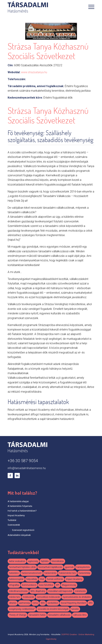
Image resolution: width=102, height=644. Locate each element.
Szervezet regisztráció (23, 530)
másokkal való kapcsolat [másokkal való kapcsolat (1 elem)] (60, 591)
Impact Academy (16, 515)
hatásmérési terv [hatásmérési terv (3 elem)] (68, 573)
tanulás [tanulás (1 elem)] (75, 609)
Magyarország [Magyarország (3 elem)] (69, 585)
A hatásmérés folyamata (20, 506)
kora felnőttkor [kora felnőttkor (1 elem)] (46, 585)
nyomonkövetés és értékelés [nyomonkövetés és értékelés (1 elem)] (77, 597)
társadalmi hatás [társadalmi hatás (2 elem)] (37, 615)
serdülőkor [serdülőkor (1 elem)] (53, 603)
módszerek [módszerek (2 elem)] (28, 597)
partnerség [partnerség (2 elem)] (25, 603)
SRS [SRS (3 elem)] (91, 603)
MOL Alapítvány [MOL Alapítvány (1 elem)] (38, 591)
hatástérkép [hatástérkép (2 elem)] (84, 573)
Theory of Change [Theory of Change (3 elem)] (18, 615)
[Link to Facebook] (10, 476)
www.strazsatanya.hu (34, 72)
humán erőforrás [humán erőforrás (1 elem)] (55, 579)
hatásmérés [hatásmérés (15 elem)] (50, 573)
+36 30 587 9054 (23, 461)
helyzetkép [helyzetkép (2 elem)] (32, 579)
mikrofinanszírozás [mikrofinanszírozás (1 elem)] (18, 591)
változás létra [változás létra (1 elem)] (80, 615)
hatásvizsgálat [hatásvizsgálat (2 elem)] (16, 579)
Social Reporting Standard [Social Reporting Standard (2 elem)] (73, 603)
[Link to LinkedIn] (17, 476)
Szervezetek (14, 525)
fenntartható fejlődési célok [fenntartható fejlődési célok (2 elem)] (22, 567)
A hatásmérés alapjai (18, 501)
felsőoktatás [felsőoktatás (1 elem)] (58, 561)
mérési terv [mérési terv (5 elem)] (15, 597)
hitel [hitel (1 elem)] (42, 579)
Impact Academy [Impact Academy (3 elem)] (74, 579)
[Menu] (90, 7)
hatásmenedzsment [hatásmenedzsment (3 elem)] (32, 573)
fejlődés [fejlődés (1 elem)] (45, 561)
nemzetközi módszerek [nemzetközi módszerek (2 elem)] (48, 597)
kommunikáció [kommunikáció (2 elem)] (29, 585)
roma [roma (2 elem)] (35, 603)
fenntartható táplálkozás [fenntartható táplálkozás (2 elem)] (50, 567)
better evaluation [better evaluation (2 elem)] (17, 561)
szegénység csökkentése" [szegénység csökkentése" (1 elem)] (22, 609)
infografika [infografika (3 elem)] (14, 585)
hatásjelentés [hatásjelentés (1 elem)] (83, 567)
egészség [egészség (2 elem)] (33, 561)
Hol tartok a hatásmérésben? (22, 511)
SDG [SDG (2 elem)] (43, 603)
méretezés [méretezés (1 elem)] (80, 591)
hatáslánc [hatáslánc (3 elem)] (14, 573)
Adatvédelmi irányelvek (19, 535)
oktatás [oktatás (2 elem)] (13, 603)
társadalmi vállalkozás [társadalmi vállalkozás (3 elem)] (59, 615)
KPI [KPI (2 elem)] (58, 585)
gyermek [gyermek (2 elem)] (69, 567)
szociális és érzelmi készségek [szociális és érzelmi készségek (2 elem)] (53, 609)
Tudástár (12, 520)
